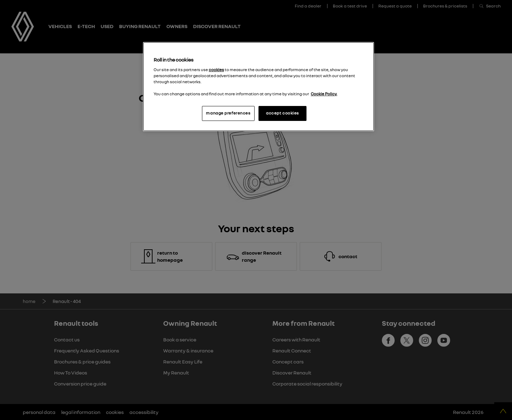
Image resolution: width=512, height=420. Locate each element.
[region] (258, 87)
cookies (216, 70)
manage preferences (228, 113)
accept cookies (282, 113)
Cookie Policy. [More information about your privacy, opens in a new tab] (324, 94)
